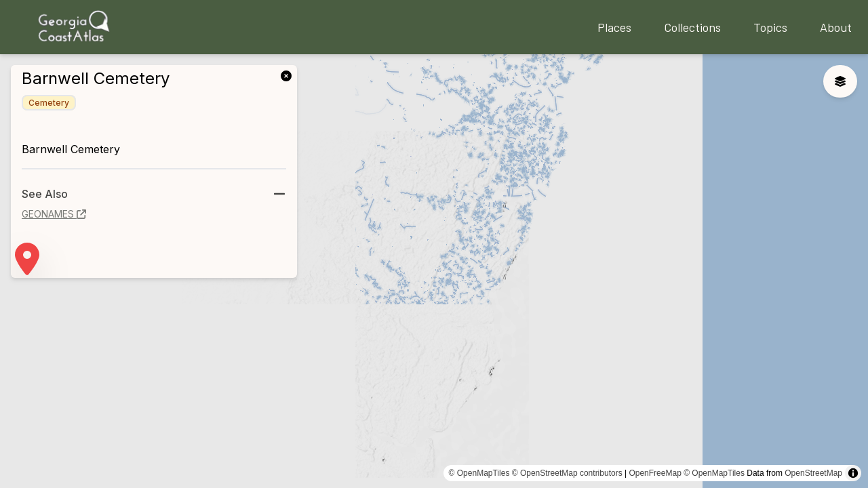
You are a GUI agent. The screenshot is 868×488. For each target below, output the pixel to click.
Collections (692, 27)
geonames (54, 214)
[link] (289, 75)
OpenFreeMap (655, 473)
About (836, 27)
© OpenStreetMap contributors (567, 473)
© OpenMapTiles (479, 473)
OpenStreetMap (813, 473)
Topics (770, 27)
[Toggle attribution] (853, 473)
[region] (434, 271)
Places (614, 27)
